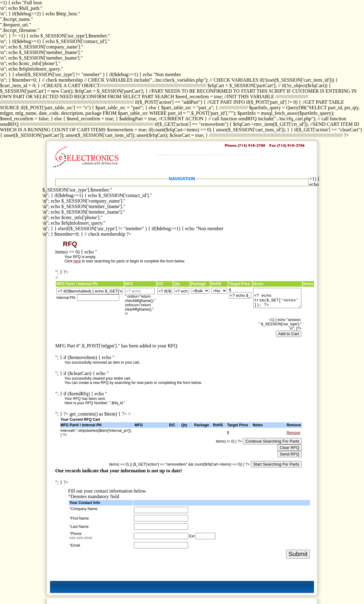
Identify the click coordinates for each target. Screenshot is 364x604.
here (77, 261)
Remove (294, 433)
